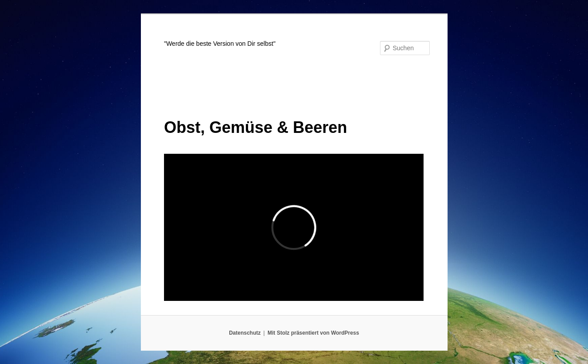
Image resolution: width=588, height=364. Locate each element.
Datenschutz (245, 333)
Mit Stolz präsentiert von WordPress (313, 333)
